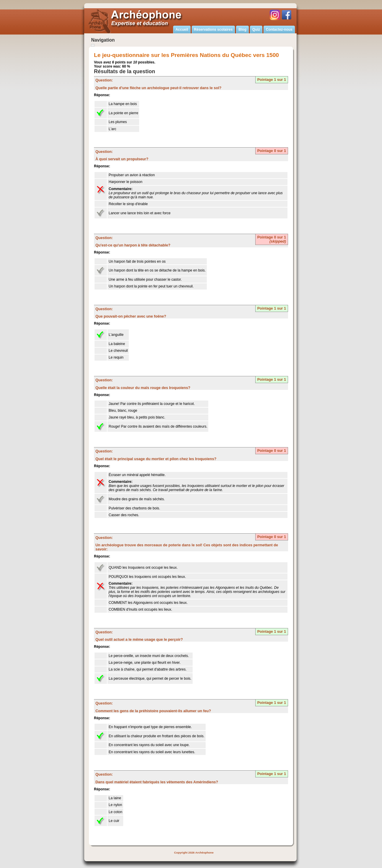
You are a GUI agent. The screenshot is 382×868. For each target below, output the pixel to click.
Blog (242, 30)
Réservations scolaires (213, 30)
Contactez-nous (279, 30)
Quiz (256, 30)
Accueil (182, 30)
